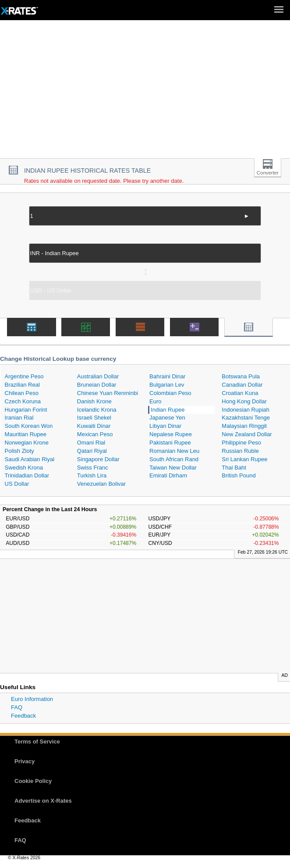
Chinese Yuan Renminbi (108, 393)
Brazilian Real (22, 385)
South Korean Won (29, 426)
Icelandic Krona (97, 410)
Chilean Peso (22, 393)
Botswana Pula (241, 376)
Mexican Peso (95, 434)
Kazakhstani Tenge (246, 418)
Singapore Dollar (98, 459)
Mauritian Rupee (26, 434)
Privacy (25, 761)
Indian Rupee (168, 410)
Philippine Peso (241, 443)
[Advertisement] (145, 92)
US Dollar (17, 484)
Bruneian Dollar (97, 385)
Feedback (23, 716)
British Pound (239, 475)
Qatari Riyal (92, 451)
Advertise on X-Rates (43, 801)
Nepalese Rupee (171, 434)
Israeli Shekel (94, 418)
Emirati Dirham (168, 475)
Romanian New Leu (174, 451)
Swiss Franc (93, 468)
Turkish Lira (92, 475)
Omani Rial (91, 443)
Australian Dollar (98, 376)
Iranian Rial (19, 418)
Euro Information (32, 699)
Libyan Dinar (165, 426)
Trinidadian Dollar (27, 475)
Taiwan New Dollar (173, 468)
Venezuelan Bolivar (101, 484)
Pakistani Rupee (170, 443)
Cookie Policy (33, 781)
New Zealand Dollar (247, 434)
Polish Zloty (19, 451)
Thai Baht (234, 468)
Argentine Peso (24, 376)
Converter (268, 173)
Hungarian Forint (26, 410)
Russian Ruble (240, 451)
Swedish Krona (24, 468)
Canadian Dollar (242, 385)
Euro (155, 401)
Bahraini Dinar (167, 376)
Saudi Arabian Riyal (30, 459)
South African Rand (174, 459)
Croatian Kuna (240, 393)
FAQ (17, 707)
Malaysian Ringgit (244, 426)
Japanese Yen (167, 418)
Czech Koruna (23, 401)
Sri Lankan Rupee (244, 459)
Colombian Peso (170, 393)
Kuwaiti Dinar (94, 426)
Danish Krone (94, 401)
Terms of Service (37, 742)
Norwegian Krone (27, 443)
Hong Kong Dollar (244, 401)
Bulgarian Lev (167, 385)
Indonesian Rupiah (245, 410)
